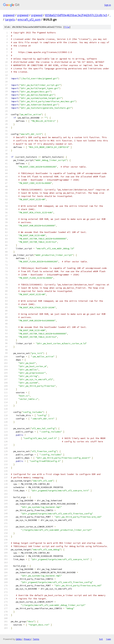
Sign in (108, 5)
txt (101, 639)
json (108, 639)
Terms (36, 639)
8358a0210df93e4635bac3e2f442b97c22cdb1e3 (76, 15)
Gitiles (19, 639)
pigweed (9, 15)
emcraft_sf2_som (29, 19)
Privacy (27, 639)
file (67, 27)
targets (10, 19)
